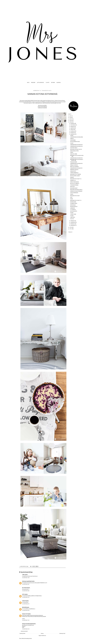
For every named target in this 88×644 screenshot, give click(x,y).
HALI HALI (72, 219)
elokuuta (72, 130)
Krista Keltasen (48, 101)
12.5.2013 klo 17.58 (26, 578)
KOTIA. (23, 594)
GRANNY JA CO (73, 180)
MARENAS (72, 177)
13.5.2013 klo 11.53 (26, 620)
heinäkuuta (73, 131)
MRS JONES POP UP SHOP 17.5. (76, 179)
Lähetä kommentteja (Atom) (26, 638)
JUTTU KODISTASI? (40, 82)
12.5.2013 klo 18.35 (26, 591)
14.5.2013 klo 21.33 (26, 629)
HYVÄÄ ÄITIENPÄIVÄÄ (74, 193)
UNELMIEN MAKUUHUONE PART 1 (76, 168)
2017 (71, 116)
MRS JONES (33, 82)
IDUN (71, 197)
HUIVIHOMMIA (73, 140)
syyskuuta (72, 128)
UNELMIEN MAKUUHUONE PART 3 (76, 158)
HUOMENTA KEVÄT (74, 203)
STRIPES (72, 152)
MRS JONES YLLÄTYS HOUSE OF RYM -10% (77, 156)
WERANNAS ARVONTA (74, 170)
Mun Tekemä (24, 588)
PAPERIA (72, 135)
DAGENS (72, 213)
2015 (71, 119)
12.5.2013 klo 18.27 (26, 584)
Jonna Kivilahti (44, 105)
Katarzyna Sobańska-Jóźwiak (27, 624)
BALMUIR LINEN (73, 202)
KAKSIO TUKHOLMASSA (75, 182)
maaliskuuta (73, 222)
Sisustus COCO (25, 614)
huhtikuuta (73, 221)
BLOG (28, 82)
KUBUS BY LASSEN (74, 154)
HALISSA (72, 143)
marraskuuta (73, 125)
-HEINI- (23, 575)
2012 (71, 227)
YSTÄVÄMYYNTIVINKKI (74, 185)
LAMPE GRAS (73, 217)
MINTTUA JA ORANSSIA (74, 167)
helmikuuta (73, 224)
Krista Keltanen (44, 107)
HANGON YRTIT (73, 171)
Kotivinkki (45, 108)
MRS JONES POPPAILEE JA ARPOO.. (76, 190)
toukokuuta (73, 134)
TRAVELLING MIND (74, 162)
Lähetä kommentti (24, 631)
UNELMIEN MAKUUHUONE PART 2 (76, 163)
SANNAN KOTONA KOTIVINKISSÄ (76, 191)
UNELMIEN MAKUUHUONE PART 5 (76, 145)
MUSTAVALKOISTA (74, 211)
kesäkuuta (72, 133)
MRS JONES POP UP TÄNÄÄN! (76, 174)
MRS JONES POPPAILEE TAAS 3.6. (76, 149)
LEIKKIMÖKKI (73, 208)
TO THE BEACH (73, 210)
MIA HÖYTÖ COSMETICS (75, 183)
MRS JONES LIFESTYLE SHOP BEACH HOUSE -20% (77, 160)
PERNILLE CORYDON (74, 165)
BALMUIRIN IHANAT (74, 188)
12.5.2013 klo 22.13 (26, 604)
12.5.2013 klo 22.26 (26, 610)
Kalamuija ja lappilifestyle (27, 581)
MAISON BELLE (73, 205)
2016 (71, 117)
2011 (71, 229)
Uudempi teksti (22, 633)
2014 (71, 121)
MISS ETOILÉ (72, 187)
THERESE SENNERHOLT (74, 173)
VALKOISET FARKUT (74, 148)
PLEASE (72, 199)
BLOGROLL (59, 82)
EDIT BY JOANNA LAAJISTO (75, 176)
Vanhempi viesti (62, 633)
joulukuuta (73, 123)
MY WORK (53, 82)
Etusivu (42, 633)
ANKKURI (72, 139)
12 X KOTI (47, 82)
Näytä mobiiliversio (42, 636)
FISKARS (72, 194)
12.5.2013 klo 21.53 (26, 597)
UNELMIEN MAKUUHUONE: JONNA (77, 137)
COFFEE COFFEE (73, 214)
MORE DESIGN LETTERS (74, 151)
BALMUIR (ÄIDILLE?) (74, 207)
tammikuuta (73, 225)
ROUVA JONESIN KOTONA (75, 142)
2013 (71, 122)
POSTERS (72, 216)
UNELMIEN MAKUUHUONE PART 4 (76, 146)
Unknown (24, 601)
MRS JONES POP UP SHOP (75, 196)
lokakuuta (72, 126)
